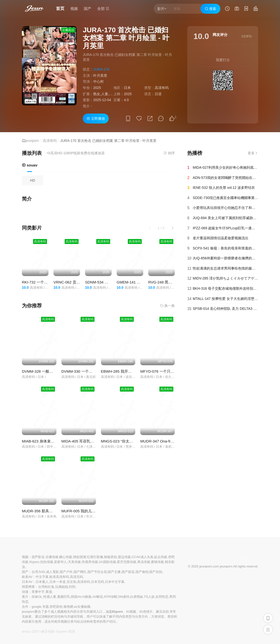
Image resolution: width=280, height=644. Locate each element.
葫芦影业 (38, 557)
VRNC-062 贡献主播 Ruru (75, 282)
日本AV (27, 582)
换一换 (167, 306)
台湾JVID (38, 572)
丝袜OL (37, 597)
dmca (26, 631)
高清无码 (76, 577)
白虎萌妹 (137, 597)
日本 (127, 88)
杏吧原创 (56, 607)
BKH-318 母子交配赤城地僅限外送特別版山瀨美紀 (223, 289)
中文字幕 (42, 577)
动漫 (25, 592)
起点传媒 (161, 557)
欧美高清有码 (59, 577)
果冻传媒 (144, 562)
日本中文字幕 (115, 582)
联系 (72, 631)
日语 (158, 94)
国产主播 (114, 572)
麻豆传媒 (48, 631)
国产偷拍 (142, 572)
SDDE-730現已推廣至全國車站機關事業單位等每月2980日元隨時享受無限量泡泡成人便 (223, 198)
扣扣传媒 (47, 562)
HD (33, 180)
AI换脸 (87, 597)
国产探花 (128, 572)
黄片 (25, 597)
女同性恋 (162, 597)
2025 (97, 88)
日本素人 (42, 582)
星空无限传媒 (127, 562)
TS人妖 (149, 597)
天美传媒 (74, 562)
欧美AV (27, 577)
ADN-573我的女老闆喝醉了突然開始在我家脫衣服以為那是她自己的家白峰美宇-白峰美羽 (223, 178)
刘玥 (72, 587)
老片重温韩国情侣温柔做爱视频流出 (218, 238)
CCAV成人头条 (142, 557)
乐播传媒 (52, 557)
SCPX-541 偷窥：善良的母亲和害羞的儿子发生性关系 (223, 248)
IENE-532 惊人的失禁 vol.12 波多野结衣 (221, 188)
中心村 (98, 81)
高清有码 (50, 141)
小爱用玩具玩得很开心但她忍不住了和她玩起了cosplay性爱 (223, 208)
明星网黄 (28, 587)
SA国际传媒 (107, 562)
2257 (35, 631)
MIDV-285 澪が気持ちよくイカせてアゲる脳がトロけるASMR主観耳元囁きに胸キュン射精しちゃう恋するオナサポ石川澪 (223, 279)
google (36, 607)
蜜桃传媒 (157, 562)
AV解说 (98, 597)
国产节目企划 (97, 572)
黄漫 (49, 592)
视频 (74, 9)
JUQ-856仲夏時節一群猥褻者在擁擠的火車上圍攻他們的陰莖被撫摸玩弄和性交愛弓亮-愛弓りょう (223, 258)
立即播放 (96, 119)
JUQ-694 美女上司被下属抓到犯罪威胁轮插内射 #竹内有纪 (223, 218)
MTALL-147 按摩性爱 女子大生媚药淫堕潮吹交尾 (223, 299)
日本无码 (97, 582)
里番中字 (38, 592)
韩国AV (76, 597)
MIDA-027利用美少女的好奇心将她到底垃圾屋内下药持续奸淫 (223, 168)
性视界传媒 (90, 562)
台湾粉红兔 (46, 587)
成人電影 (52, 572)
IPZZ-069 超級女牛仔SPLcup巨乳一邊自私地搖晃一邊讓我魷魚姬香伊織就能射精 (223, 228)
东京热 (71, 582)
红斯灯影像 (95, 557)
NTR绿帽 (111, 597)
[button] (173, 228)
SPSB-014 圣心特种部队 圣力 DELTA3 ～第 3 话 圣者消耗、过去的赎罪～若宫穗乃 (223, 309)
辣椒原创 (110, 557)
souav (30, 165)
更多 (253, 153)
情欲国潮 (80, 557)
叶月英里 (100, 76)
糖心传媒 (66, 557)
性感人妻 (50, 597)
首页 (60, 9)
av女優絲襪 (82, 607)
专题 (46, 607)
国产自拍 (156, 572)
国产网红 (80, 572)
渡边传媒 (124, 557)
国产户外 (66, 572)
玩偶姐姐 (62, 587)
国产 (88, 9)
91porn (34, 562)
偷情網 (68, 607)
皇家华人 (60, 562)
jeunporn (32, 141)
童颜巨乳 (64, 597)
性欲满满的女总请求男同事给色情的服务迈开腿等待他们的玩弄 (223, 269)
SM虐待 (124, 597)
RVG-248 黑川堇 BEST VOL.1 (173, 282)
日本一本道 (58, 582)
